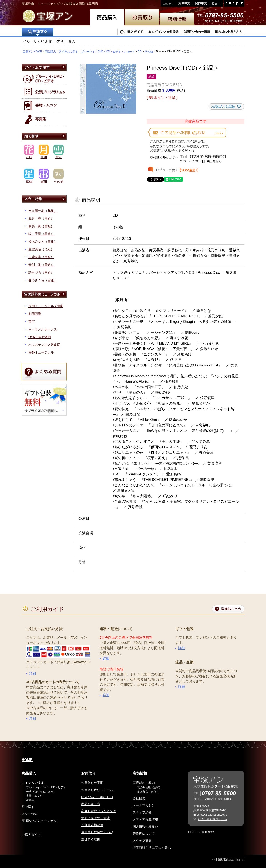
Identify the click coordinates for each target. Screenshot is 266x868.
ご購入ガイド (134, 32)
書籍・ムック (34, 796)
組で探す (28, 807)
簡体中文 (201, 3)
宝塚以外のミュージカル (39, 821)
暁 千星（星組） (41, 234)
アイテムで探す (68, 52)
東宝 (32, 321)
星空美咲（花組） (41, 249)
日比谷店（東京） (148, 792)
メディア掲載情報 (145, 819)
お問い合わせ (234, 3)
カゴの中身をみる (230, 32)
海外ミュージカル (41, 352)
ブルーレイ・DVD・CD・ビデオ (46, 787)
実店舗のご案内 (144, 783)
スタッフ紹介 (142, 812)
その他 (149, 52)
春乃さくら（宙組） (43, 280)
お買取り (88, 773)
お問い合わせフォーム (213, 819)
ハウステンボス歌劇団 (44, 345)
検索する (38, 32)
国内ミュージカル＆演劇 (46, 306)
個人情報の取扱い (145, 826)
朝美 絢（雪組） (41, 226)
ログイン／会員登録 (165, 32)
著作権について (144, 833)
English (168, 3)
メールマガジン (144, 805)
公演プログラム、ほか (40, 792)
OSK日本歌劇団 (40, 337)
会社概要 (139, 798)
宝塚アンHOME (32, 52)
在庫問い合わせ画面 (197, 32)
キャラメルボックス (43, 329)
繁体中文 (184, 3)
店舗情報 (140, 773)
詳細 (33, 673)
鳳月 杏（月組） (41, 218)
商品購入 (50, 52)
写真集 (30, 800)
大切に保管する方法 (95, 818)
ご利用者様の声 (92, 825)
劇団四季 (35, 314)
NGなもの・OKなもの (97, 797)
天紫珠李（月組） (41, 257)
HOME (27, 760)
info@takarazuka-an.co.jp (210, 815)
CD (139, 52)
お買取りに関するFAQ (97, 832)
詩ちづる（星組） (41, 272)
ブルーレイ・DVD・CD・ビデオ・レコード (108, 52)
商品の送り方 (91, 804)
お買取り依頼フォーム (97, 790)
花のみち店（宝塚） (149, 787)
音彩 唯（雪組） (41, 265)
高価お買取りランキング (99, 811)
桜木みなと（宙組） (43, 242)
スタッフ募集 (142, 841)
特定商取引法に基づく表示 (152, 848)
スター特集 (30, 814)
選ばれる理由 (91, 839)
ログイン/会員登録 (201, 832)
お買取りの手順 (92, 783)
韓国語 (216, 3)
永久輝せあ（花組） (43, 211)
